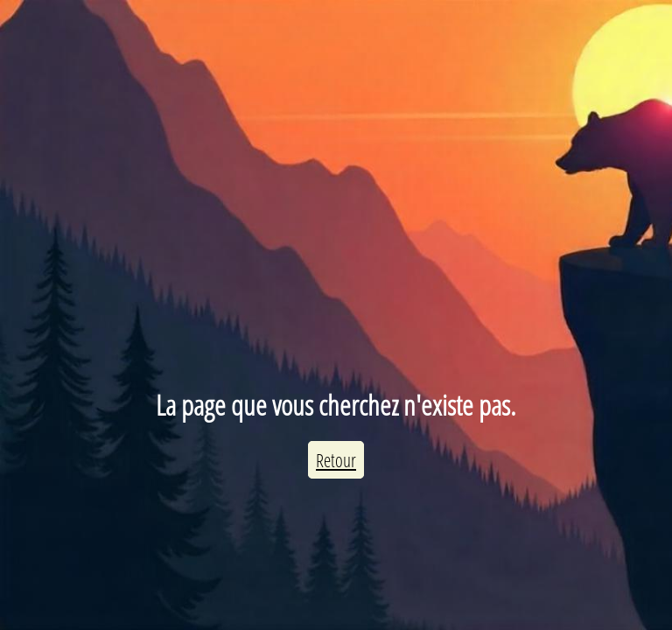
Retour (336, 460)
